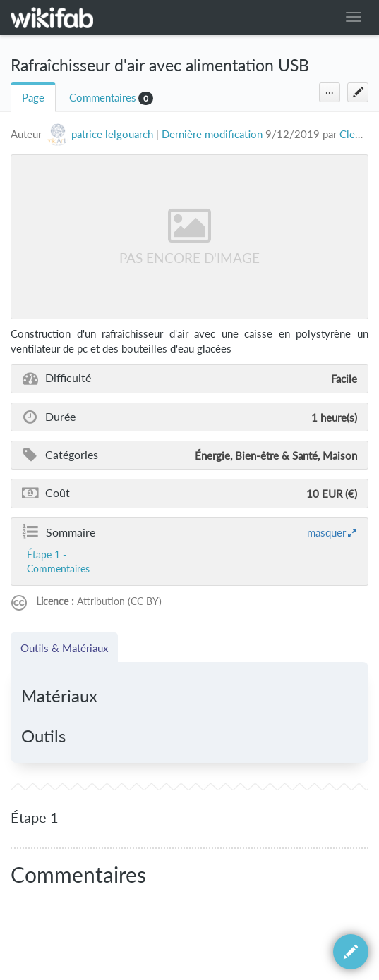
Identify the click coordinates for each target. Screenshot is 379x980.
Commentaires (103, 98)
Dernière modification (212, 134)
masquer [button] (326, 532)
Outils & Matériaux (64, 648)
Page (33, 98)
